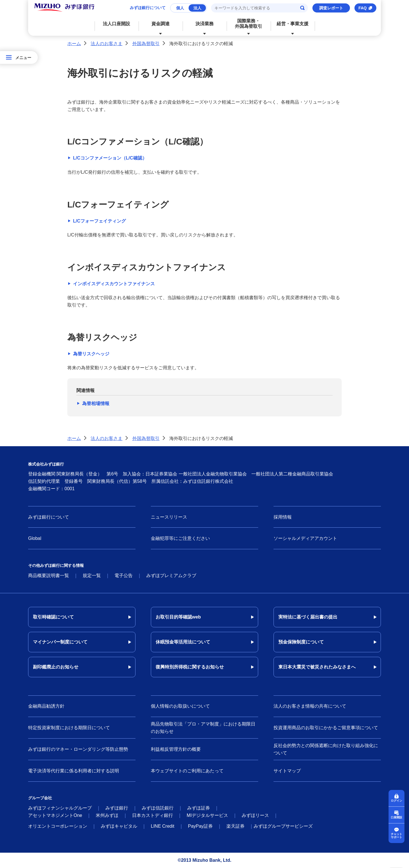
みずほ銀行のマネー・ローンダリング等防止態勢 (78, 749)
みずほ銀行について (148, 8)
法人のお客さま (107, 44)
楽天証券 (235, 826)
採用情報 (283, 517)
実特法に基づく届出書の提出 (308, 617)
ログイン (397, 800)
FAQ (363, 8)
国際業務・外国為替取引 (249, 24)
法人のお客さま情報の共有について (310, 706)
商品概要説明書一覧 (49, 575)
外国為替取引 (146, 44)
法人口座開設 (116, 24)
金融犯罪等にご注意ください (180, 538)
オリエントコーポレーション (58, 826)
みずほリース (255, 815)
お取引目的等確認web (178, 617)
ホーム (74, 44)
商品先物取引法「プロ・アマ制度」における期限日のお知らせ (203, 728)
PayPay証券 (200, 826)
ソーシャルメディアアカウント (305, 538)
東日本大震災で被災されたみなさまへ (317, 667)
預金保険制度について (301, 642)
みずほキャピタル (119, 826)
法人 (197, 8)
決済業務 (204, 24)
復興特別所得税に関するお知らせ (190, 667)
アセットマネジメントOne (55, 815)
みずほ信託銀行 (158, 808)
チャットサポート (397, 835)
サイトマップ (287, 771)
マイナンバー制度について (60, 642)
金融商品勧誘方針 (46, 706)
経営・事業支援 (293, 24)
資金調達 (160, 24)
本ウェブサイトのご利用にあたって (187, 771)
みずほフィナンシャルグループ (60, 808)
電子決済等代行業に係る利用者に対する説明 (74, 771)
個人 (180, 8)
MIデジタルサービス (207, 815)
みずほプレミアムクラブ (171, 575)
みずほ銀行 (117, 808)
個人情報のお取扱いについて (180, 706)
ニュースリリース (169, 517)
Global (35, 538)
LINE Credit (163, 826)
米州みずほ (107, 815)
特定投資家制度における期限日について (69, 728)
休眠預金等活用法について (183, 642)
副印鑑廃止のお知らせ (56, 667)
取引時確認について (53, 617)
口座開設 (397, 817)
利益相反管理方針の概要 (176, 749)
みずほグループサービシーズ (283, 826)
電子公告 (124, 575)
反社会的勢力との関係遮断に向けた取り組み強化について (326, 749)
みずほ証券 (199, 808)
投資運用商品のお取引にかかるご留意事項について (326, 728)
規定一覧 (92, 575)
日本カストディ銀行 (153, 815)
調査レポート (331, 8)
